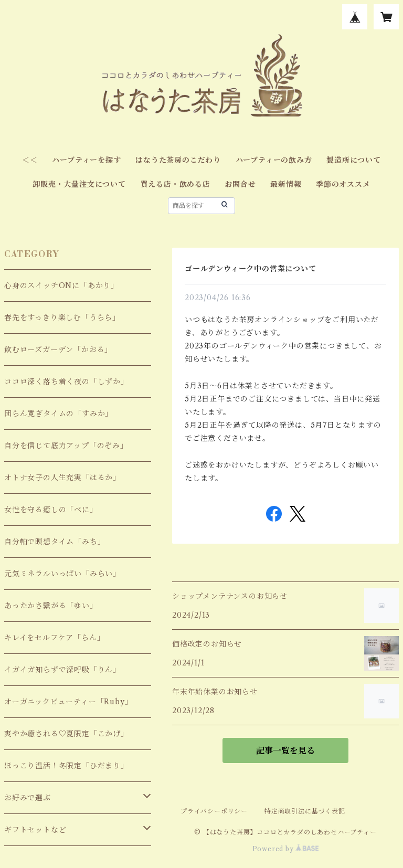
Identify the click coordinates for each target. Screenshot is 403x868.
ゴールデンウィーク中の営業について (251, 269)
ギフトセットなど (35, 830)
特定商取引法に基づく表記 (305, 811)
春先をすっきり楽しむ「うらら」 (62, 317)
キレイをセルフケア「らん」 (54, 638)
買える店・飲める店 (176, 184)
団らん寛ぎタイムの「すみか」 (59, 414)
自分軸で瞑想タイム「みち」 (55, 542)
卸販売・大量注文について (79, 184)
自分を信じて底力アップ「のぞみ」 (66, 446)
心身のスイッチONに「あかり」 (61, 285)
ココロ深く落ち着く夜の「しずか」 (66, 382)
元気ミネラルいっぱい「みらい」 (62, 574)
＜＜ (30, 160)
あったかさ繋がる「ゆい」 (51, 606)
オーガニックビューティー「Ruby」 (68, 702)
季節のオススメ (343, 184)
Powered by (286, 849)
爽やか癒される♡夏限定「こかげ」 (66, 734)
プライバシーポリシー (214, 811)
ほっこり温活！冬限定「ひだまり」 (66, 766)
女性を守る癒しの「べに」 (51, 510)
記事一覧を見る (285, 750)
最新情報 (286, 184)
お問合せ (240, 184)
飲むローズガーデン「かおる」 (58, 350)
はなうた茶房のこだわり (178, 160)
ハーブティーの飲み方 (274, 160)
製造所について (354, 160)
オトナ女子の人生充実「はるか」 (62, 478)
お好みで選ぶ (28, 798)
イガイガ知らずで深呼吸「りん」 (62, 670)
